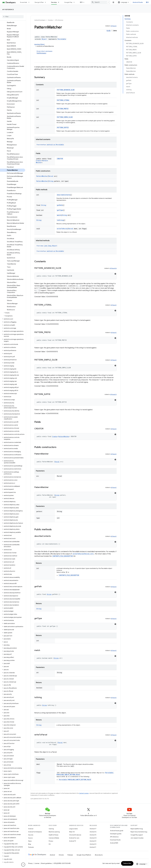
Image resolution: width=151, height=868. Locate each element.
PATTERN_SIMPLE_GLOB (65, 117)
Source (30, 838)
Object (44, 39)
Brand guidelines (46, 863)
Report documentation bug (139, 832)
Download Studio (115, 840)
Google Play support (137, 835)
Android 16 (93, 832)
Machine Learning (54, 832)
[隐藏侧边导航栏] (23, 865)
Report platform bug (137, 829)
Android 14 (93, 838)
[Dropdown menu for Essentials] (30, 2)
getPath (60, 205)
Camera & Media (54, 838)
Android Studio (138, 2)
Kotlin (109, 31)
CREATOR (60, 159)
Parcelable (62, 39)
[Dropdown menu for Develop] (59, 2)
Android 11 (93, 847)
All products (99, 855)
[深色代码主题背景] (115, 274)
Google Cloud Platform (84, 855)
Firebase (70, 855)
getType (60, 210)
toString (60, 220)
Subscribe (127, 863)
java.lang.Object (39, 44)
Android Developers (40, 20)
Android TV (73, 841)
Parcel (51, 176)
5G (50, 844)
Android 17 (93, 829)
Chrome (61, 855)
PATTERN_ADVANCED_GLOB (66, 90)
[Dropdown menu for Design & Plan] (46, 2)
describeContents (64, 195)
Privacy (51, 841)
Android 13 (93, 841)
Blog (30, 844)
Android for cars (74, 838)
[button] (13, 313)
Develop (50, 20)
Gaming (51, 829)
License (37, 863)
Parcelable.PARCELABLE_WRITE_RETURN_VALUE (75, 780)
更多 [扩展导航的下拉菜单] (81, 2)
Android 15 (93, 835)
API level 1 (114, 26)
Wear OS (72, 832)
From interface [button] (50, 145)
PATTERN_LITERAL (63, 100)
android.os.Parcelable (55, 145)
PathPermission (41, 53)
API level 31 (113, 394)
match (59, 215)
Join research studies (137, 838)
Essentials (24, 2)
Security (31, 835)
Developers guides (116, 834)
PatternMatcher (42, 176)
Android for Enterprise (35, 832)
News (30, 841)
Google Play (68, 2)
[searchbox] (13, 17)
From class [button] (47, 246)
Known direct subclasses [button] (77, 52)
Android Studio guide (117, 831)
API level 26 (113, 268)
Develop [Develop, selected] (54, 2)
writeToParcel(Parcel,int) (83, 554)
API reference (8, 10)
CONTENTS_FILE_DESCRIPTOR (63, 556)
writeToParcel (62, 229)
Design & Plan (39, 2)
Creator (39, 161)
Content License (84, 793)
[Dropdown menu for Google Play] (75, 2)
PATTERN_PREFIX (63, 109)
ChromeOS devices (75, 835)
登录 (147, 2)
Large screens (73, 829)
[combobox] (100, 2)
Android (31, 829)
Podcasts (31, 847)
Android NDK (114, 843)
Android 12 (93, 844)
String (51, 181)
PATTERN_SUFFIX (63, 128)
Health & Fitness (53, 835)
